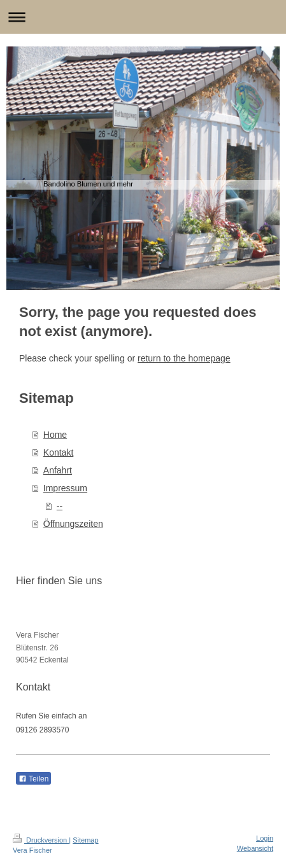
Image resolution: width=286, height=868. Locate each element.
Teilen (33, 779)
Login (265, 838)
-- (60, 506)
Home (55, 435)
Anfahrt (58, 470)
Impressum (65, 488)
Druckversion (41, 840)
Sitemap (85, 840)
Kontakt (58, 452)
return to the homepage (184, 358)
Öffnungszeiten (73, 524)
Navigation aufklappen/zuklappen (143, 17)
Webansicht (255, 848)
